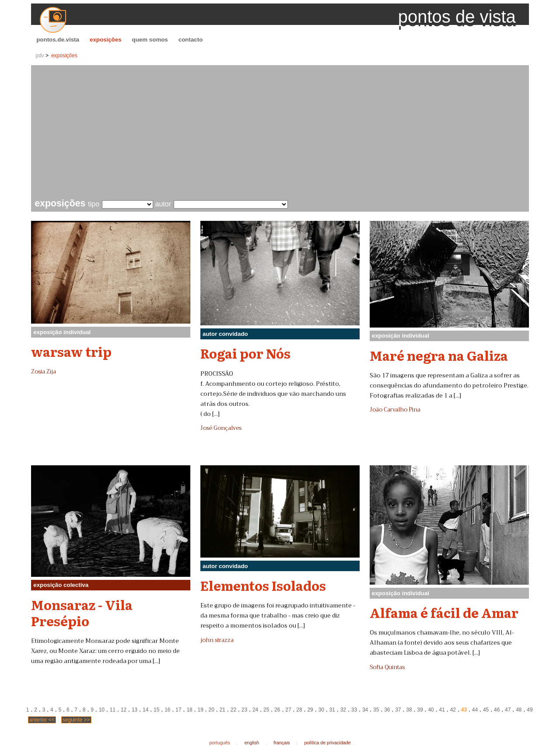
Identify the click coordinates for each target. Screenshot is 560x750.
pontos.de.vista (58, 40)
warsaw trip (71, 351)
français (282, 743)
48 (519, 710)
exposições (106, 40)
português (219, 743)
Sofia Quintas (387, 667)
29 (310, 710)
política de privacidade (328, 743)
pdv (40, 56)
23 (244, 710)
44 (475, 710)
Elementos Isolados (263, 585)
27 (288, 710)
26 (277, 710)
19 (200, 710)
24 (255, 710)
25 (266, 710)
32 (343, 710)
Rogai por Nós (245, 353)
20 (212, 710)
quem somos (150, 40)
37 (398, 710)
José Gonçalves (221, 428)
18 (189, 710)
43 (464, 710)
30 (321, 710)
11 (113, 710)
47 (508, 710)
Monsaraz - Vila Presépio (82, 612)
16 (167, 710)
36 (387, 710)
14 (145, 710)
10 (102, 710)
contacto (191, 40)
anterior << (42, 720)
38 (409, 710)
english (252, 743)
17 (178, 710)
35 (376, 710)
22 (233, 710)
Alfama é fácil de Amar (444, 612)
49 (530, 710)
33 (354, 710)
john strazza (217, 640)
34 (365, 710)
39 (420, 710)
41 (442, 710)
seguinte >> (76, 720)
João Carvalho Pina (395, 410)
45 (486, 710)
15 (156, 710)
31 (332, 710)
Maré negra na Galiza (439, 355)
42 (453, 710)
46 (497, 710)
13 (135, 710)
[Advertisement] (282, 133)
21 (222, 710)
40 (431, 710)
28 (299, 710)
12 (124, 710)
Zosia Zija (44, 372)
